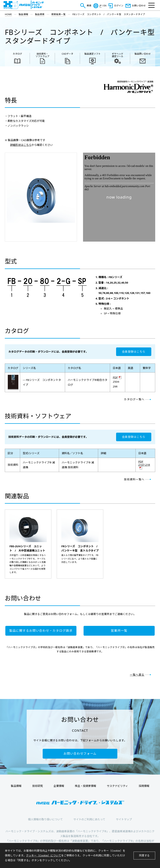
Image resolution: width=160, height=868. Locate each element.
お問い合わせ (139, 6)
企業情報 (59, 786)
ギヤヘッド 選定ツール (118, 55)
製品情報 (23, 14)
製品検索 (40, 14)
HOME (8, 14)
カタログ (17, 54)
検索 (89, 6)
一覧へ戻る (137, 675)
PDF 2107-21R (144, 463)
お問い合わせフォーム (80, 754)
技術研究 (38, 786)
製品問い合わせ (143, 54)
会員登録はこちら (134, 352)
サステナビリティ (117, 786)
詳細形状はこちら (21, 145)
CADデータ (67, 54)
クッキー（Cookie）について (44, 855)
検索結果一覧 (58, 14)
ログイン (119, 6)
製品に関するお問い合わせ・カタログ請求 (41, 631)
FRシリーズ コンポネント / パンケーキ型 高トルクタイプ (80, 548)
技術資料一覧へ (134, 479)
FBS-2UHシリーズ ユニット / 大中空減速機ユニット (27, 548)
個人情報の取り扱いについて (45, 819)
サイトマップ (124, 819)
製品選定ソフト (93, 54)
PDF (115, 377)
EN (105, 6)
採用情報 (144, 786)
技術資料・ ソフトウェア (42, 55)
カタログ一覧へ (134, 399)
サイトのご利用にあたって (89, 819)
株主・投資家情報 (86, 786)
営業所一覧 (119, 631)
